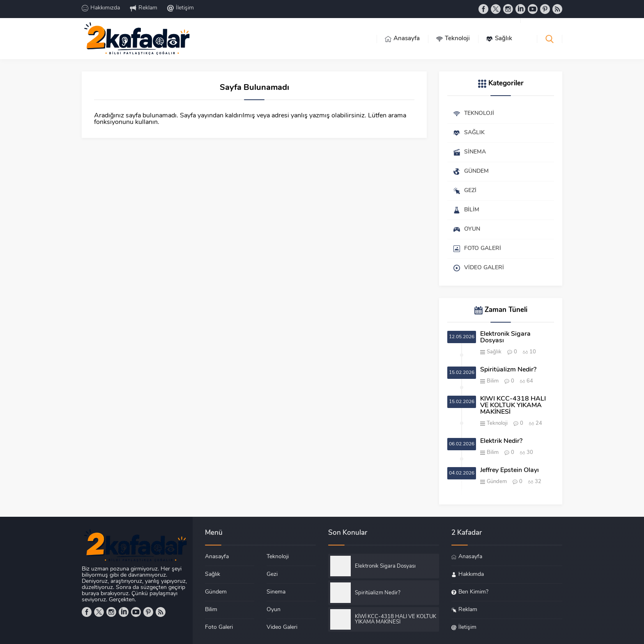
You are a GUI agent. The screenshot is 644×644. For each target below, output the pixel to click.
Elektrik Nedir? (501, 441)
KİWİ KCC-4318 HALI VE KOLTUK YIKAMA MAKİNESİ (513, 406)
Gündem (497, 482)
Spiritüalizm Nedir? (508, 370)
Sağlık (494, 352)
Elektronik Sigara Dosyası (505, 337)
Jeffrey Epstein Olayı (509, 470)
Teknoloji (497, 423)
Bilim (493, 381)
